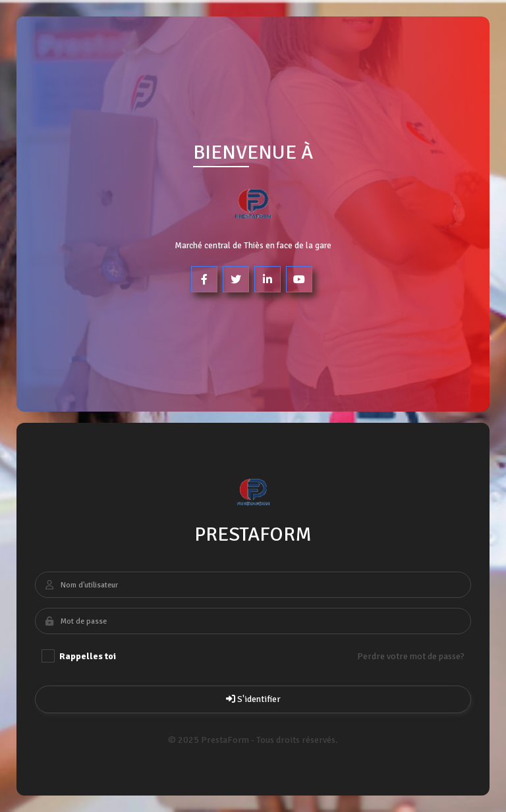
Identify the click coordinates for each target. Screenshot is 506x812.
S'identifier (253, 699)
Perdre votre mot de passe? (411, 656)
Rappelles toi (79, 656)
